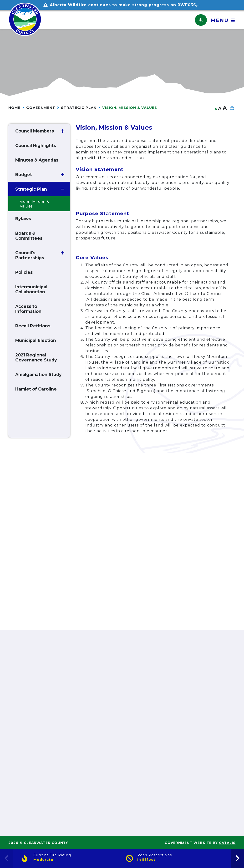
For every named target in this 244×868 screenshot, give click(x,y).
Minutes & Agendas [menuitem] (37, 160)
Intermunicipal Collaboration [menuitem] (31, 289)
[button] (63, 131)
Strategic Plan (79, 108)
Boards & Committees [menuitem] (29, 236)
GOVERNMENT (41, 108)
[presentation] (238, 858)
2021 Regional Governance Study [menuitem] (36, 357)
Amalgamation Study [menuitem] (38, 374)
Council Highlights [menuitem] (36, 145)
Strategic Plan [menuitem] (31, 189)
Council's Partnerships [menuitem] (30, 255)
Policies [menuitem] (24, 272)
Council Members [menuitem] (35, 131)
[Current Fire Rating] (70, 858)
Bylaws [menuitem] (23, 219)
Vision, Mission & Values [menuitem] (34, 204)
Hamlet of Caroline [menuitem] (36, 389)
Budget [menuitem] (24, 175)
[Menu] (221, 20)
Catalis (227, 843)
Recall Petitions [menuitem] (33, 326)
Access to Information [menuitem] (28, 309)
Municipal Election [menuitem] (36, 340)
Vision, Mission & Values (130, 108)
